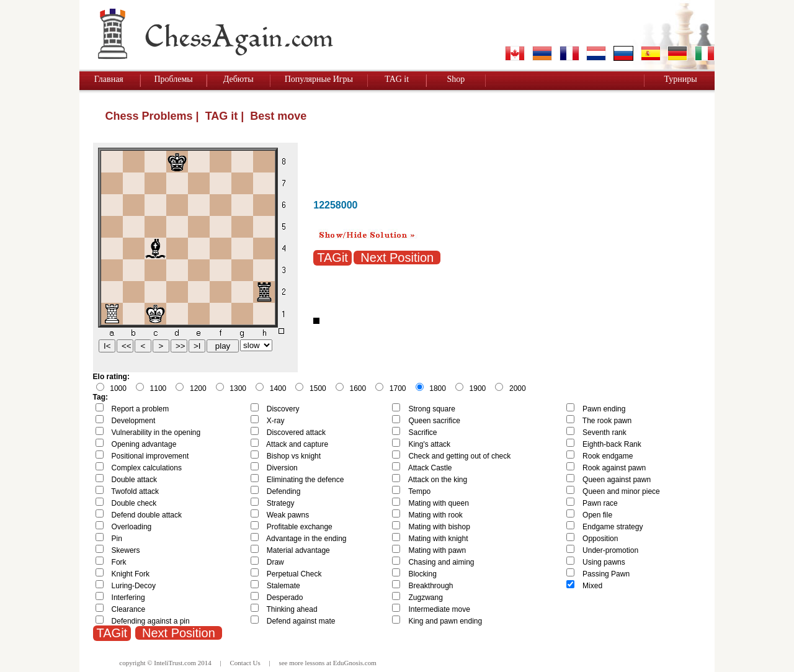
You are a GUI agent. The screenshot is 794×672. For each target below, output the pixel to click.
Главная (109, 79)
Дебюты (239, 79)
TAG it (397, 79)
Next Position (397, 258)
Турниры (680, 79)
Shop (456, 79)
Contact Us (245, 663)
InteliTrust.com (175, 663)
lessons (315, 663)
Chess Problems (149, 116)
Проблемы (173, 79)
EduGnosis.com (355, 663)
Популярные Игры (319, 79)
